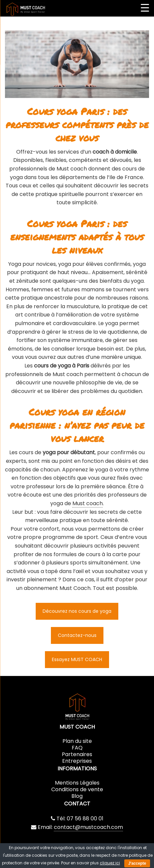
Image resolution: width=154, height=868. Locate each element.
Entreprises (77, 761)
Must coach (88, 503)
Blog (77, 796)
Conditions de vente (77, 789)
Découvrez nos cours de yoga (77, 611)
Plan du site (77, 741)
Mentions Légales (77, 783)
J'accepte (137, 863)
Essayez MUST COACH (77, 659)
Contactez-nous (77, 635)
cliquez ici (110, 863)
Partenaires (77, 754)
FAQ (77, 748)
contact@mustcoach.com (88, 827)
